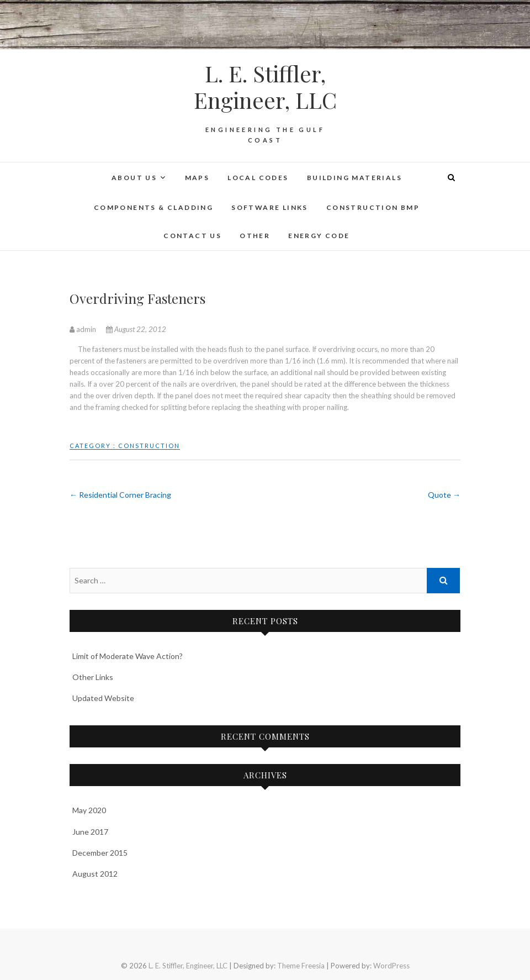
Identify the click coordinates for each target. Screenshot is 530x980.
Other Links (93, 677)
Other (255, 236)
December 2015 (100, 853)
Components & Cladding (153, 207)
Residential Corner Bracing (120, 495)
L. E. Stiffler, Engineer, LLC (265, 87)
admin (84, 329)
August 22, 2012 (136, 329)
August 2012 (95, 874)
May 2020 (89, 810)
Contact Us (192, 236)
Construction (149, 446)
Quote (444, 495)
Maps (197, 178)
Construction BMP (373, 207)
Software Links (270, 207)
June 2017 (90, 832)
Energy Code (319, 236)
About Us (134, 178)
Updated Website (103, 698)
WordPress (391, 966)
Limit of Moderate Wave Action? (128, 656)
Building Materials (354, 178)
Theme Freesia (301, 966)
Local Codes (258, 178)
